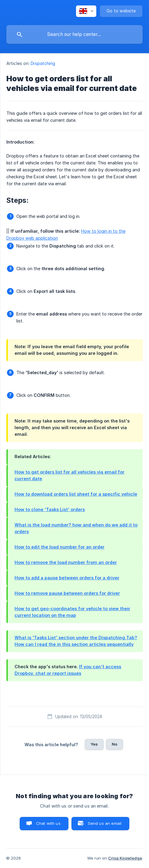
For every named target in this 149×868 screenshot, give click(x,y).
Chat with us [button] (48, 823)
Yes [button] (94, 744)
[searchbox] (74, 34)
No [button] (114, 744)
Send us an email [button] (105, 823)
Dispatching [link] (43, 63)
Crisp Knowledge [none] (125, 858)
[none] (86, 11)
